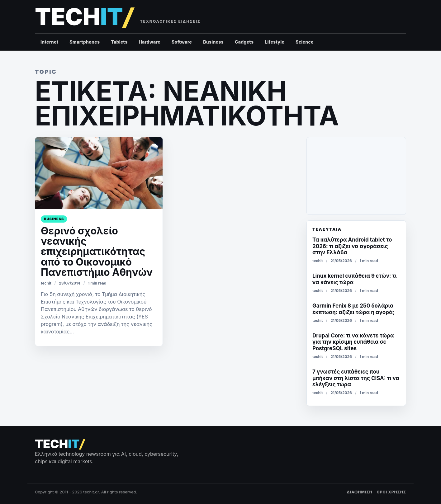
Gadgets (244, 42)
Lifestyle (275, 42)
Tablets (119, 42)
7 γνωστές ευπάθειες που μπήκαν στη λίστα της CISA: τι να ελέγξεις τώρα (356, 378)
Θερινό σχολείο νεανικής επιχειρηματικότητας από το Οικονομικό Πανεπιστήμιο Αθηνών (97, 252)
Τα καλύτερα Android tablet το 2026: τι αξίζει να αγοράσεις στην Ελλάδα (352, 246)
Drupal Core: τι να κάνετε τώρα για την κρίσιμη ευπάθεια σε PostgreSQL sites (353, 342)
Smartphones (85, 42)
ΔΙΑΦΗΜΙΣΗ (360, 492)
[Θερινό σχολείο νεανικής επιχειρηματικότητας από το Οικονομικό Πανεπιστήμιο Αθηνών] (99, 173)
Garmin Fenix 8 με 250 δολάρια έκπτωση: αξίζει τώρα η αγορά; (353, 309)
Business (213, 42)
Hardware (149, 42)
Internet (49, 42)
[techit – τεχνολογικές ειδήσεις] (84, 17)
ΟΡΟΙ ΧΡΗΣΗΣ (391, 492)
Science (305, 42)
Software (182, 42)
